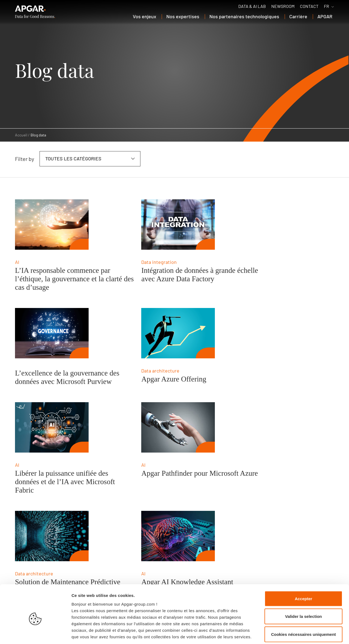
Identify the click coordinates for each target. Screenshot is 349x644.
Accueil (21, 135)
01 (19, 522)
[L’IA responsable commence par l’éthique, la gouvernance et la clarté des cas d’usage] (52, 225)
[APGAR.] (35, 12)
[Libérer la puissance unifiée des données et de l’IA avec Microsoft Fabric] (153, 333)
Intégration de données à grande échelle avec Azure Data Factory (155, 279)
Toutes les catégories (73, 158)
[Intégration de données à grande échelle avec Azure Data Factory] (153, 225)
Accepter (303, 573)
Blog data (38, 135)
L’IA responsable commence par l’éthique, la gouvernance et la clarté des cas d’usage (58, 279)
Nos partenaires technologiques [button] (244, 16)
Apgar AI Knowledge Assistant (162, 488)
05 (69, 522)
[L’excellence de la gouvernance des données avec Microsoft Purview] (254, 225)
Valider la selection (303, 590)
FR (327, 6)
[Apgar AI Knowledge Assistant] (153, 442)
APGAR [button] (325, 16)
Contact (309, 6)
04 (57, 522)
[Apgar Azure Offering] (52, 333)
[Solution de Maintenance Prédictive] (52, 442)
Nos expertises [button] (183, 16)
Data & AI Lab (252, 6)
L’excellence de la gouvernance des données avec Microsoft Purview (262, 273)
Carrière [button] (298, 16)
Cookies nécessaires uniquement (303, 608)
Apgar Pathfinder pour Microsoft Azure (250, 383)
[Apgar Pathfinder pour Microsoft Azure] (254, 333)
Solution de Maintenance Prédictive (52, 492)
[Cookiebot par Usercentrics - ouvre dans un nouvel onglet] (35, 633)
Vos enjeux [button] (145, 16)
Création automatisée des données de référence (254, 492)
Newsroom (283, 6)
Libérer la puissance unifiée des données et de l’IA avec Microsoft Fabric (157, 387)
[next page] (316, 521)
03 (44, 522)
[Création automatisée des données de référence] (254, 442)
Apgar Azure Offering (47, 379)
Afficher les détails (300, 633)
